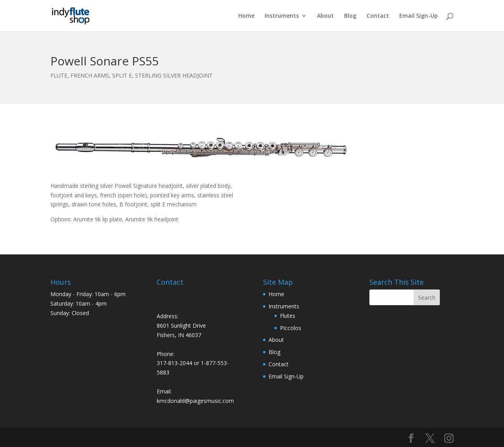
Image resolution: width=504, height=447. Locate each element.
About (325, 16)
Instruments (282, 16)
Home (246, 16)
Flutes (288, 316)
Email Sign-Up (419, 16)
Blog (350, 16)
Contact (378, 16)
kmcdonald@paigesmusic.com (195, 401)
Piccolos (291, 328)
